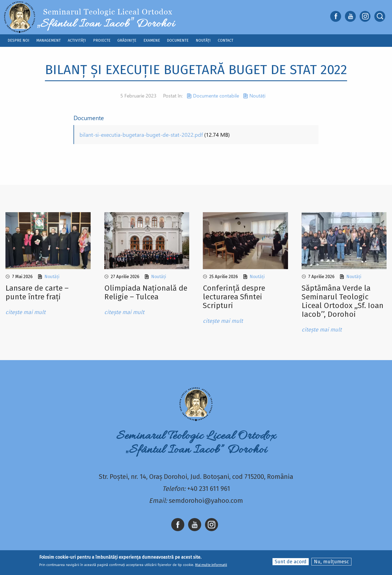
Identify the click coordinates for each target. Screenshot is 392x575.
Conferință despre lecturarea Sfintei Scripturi (234, 297)
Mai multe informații (211, 565)
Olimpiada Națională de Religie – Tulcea (146, 292)
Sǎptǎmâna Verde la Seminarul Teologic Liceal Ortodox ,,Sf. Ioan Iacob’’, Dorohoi (343, 301)
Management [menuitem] (48, 40)
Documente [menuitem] (178, 40)
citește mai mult (25, 312)
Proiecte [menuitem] (102, 40)
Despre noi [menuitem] (19, 40)
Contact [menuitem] (226, 40)
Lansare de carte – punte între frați (37, 292)
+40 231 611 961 (209, 489)
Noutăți (257, 96)
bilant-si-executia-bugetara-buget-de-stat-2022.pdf (141, 134)
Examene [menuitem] (152, 40)
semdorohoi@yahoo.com (206, 501)
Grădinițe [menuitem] (127, 40)
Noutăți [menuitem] (203, 40)
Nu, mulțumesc (331, 562)
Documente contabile (216, 96)
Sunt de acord (291, 562)
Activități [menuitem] (77, 40)
